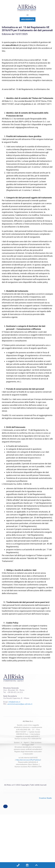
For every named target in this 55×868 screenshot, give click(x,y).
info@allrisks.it (14, 702)
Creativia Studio (45, 798)
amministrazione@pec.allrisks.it (20, 704)
